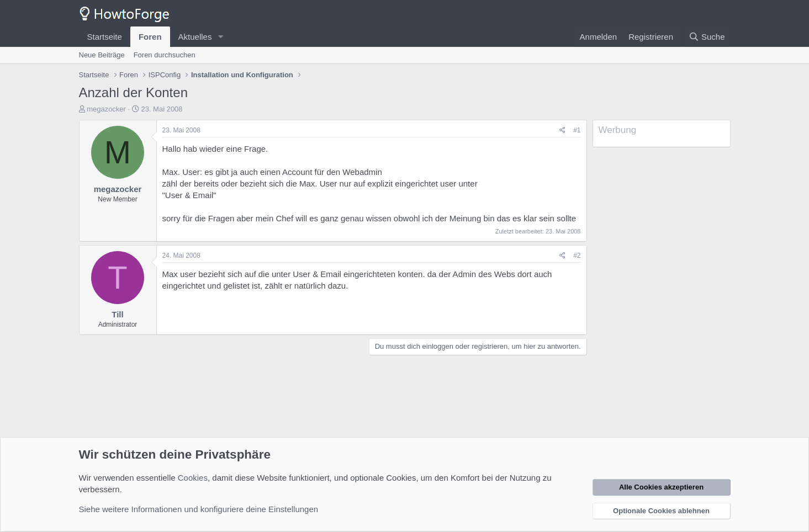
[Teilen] (562, 131)
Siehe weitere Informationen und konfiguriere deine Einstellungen (199, 509)
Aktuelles (195, 37)
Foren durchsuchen (165, 55)
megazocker (106, 109)
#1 (577, 130)
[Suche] (707, 37)
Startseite (105, 37)
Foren (150, 37)
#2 (577, 256)
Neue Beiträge (102, 55)
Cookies (193, 478)
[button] (220, 37)
